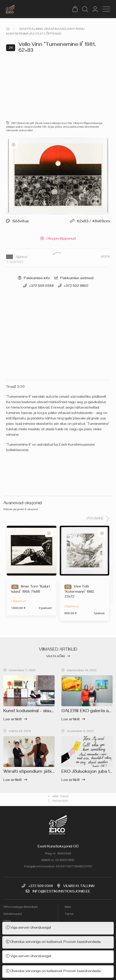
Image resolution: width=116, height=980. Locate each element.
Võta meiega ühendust (21, 907)
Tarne (69, 915)
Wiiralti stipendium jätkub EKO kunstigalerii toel (53, 772)
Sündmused (13, 915)
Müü (68, 907)
